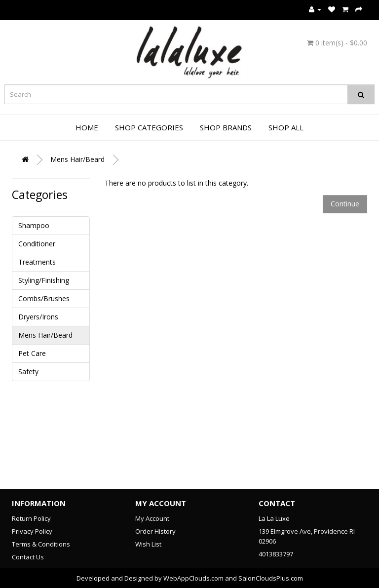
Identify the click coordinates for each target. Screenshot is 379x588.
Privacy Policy (32, 531)
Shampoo (34, 225)
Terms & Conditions (41, 544)
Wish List (148, 544)
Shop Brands (226, 127)
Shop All (286, 127)
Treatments (37, 262)
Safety (28, 372)
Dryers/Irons (38, 317)
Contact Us (28, 557)
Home (87, 127)
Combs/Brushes (44, 298)
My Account (152, 518)
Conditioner (37, 244)
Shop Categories (149, 127)
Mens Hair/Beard (77, 159)
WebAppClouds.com (193, 578)
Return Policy (31, 518)
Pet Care (32, 353)
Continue (345, 204)
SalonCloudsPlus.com (271, 578)
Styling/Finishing (44, 280)
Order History (155, 531)
